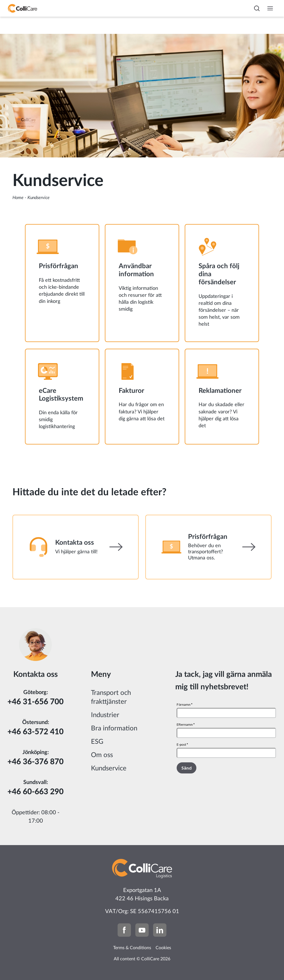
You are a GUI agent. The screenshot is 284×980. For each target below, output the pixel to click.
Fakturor (131, 391)
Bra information (114, 728)
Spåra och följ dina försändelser (219, 274)
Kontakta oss (75, 543)
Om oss (102, 755)
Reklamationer (220, 391)
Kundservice (109, 768)
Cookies (163, 948)
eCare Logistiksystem (61, 395)
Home (18, 198)
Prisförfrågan (59, 266)
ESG (97, 742)
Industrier (105, 715)
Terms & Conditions (132, 948)
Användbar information (136, 270)
